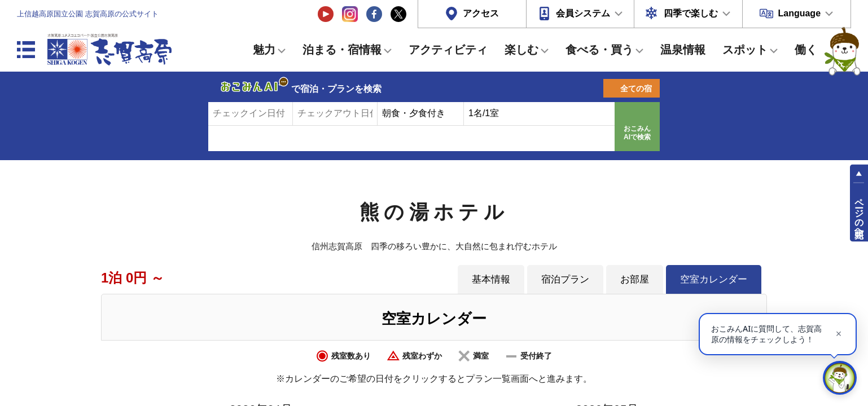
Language (799, 13)
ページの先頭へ (859, 213)
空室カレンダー (714, 279)
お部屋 (635, 279)
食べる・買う (599, 50)
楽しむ (521, 50)
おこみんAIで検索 (637, 133)
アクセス (481, 13)
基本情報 (491, 279)
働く (806, 50)
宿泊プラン (565, 279)
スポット (745, 50)
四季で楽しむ (691, 13)
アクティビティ (448, 50)
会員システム (583, 13)
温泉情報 (683, 50)
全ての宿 (636, 89)
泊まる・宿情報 (342, 50)
